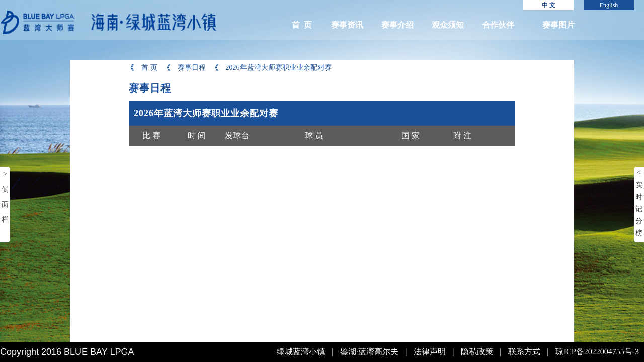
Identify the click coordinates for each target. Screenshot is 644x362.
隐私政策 (477, 352)
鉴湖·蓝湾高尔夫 (369, 352)
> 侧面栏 (5, 197)
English (609, 5)
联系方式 (524, 352)
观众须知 (448, 25)
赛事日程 (185, 68)
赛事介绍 (397, 25)
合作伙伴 (498, 25)
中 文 (549, 5)
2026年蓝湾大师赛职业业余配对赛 (272, 68)
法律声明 (430, 352)
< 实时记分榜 (639, 203)
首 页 (302, 25)
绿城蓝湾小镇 (301, 352)
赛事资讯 (347, 25)
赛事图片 (558, 25)
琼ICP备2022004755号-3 (597, 352)
